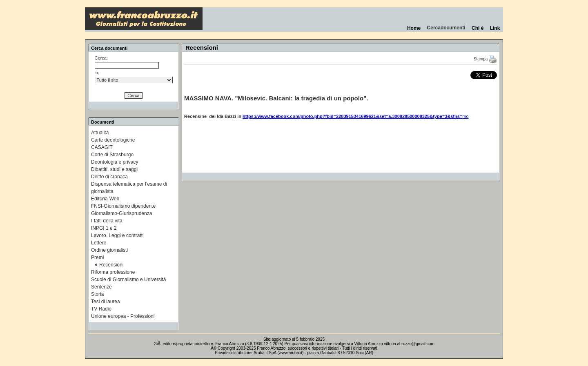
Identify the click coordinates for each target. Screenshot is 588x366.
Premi (97, 257)
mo (356, 116)
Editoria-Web (105, 199)
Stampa (485, 59)
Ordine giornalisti (109, 250)
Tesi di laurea (106, 302)
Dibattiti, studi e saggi (114, 169)
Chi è (478, 28)
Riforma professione (113, 272)
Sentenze (101, 287)
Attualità (100, 133)
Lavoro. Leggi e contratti (117, 235)
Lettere (99, 243)
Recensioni (111, 265)
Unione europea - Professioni (123, 316)
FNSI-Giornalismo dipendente (123, 206)
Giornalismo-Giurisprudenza (121, 213)
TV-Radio (101, 309)
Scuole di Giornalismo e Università (128, 279)
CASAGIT (102, 147)
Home (414, 28)
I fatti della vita (107, 221)
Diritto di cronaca (109, 177)
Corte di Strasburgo (112, 155)
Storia (97, 294)
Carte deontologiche (113, 140)
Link (495, 28)
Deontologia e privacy (115, 162)
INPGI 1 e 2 (104, 228)
